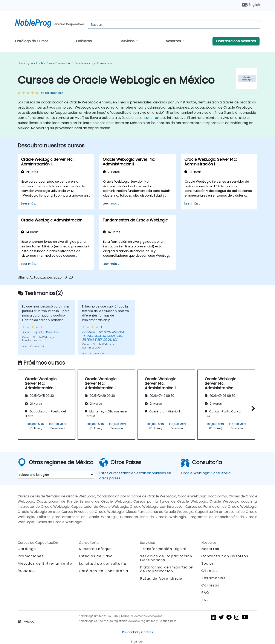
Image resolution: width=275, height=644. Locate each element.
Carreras (210, 585)
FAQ (205, 593)
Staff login (138, 642)
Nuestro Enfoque (95, 549)
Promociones (31, 556)
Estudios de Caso (96, 556)
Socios (208, 563)
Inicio (23, 63)
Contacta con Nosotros (236, 41)
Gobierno (84, 41)
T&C (205, 600)
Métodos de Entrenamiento (45, 563)
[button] (252, 408)
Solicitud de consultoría (103, 564)
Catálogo (27, 549)
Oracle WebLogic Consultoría (206, 473)
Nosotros (174, 41)
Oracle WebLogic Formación (93, 63)
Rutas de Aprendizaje (161, 578)
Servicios (128, 41)
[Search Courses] (174, 25)
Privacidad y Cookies (138, 632)
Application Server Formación (50, 63)
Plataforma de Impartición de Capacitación (167, 569)
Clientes (210, 571)
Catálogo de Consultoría (104, 571)
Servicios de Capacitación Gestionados (166, 558)
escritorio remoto (151, 118)
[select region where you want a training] (56, 475)
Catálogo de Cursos (32, 41)
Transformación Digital (163, 549)
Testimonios (213, 578)
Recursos (27, 571)
